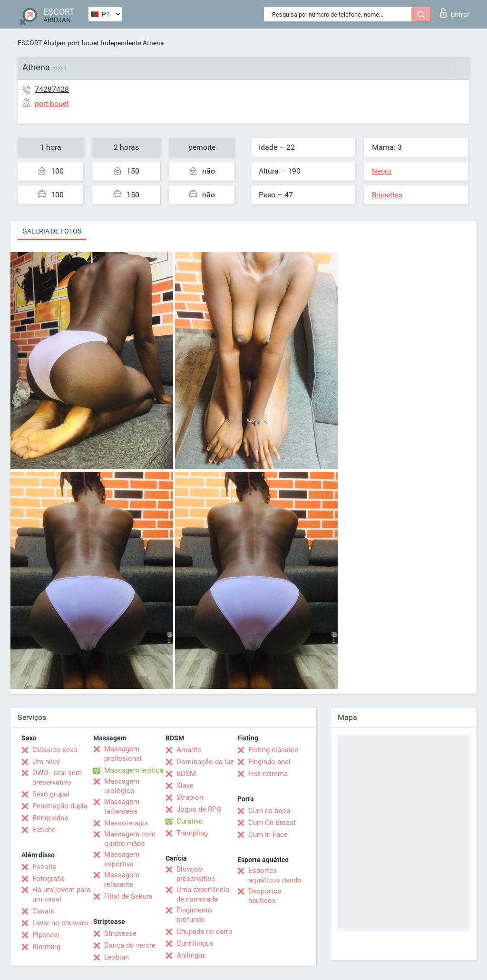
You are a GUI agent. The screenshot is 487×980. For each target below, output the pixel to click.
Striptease (120, 933)
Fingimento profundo (194, 915)
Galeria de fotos (52, 231)
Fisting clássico (273, 750)
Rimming (46, 947)
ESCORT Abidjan (42, 43)
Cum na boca (269, 811)
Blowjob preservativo (196, 874)
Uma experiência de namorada (203, 894)
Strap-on (190, 797)
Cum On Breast (272, 823)
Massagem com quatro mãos (130, 839)
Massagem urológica (122, 786)
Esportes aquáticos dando (275, 875)
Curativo (190, 821)
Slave (185, 786)
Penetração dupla (60, 806)
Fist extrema (268, 774)
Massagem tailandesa (122, 806)
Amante (189, 750)
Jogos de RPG (199, 809)
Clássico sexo (55, 750)
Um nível (46, 762)
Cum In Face (268, 834)
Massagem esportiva (122, 859)
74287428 (52, 89)
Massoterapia (126, 823)
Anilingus (191, 955)
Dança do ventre (130, 945)
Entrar (455, 13)
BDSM (186, 774)
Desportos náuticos (265, 896)
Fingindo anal (269, 762)
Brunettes (387, 195)
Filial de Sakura (128, 896)
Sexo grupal (51, 794)
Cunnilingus (195, 943)
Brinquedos (50, 818)
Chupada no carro (205, 931)
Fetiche (44, 830)
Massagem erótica (134, 770)
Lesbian (117, 957)
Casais (43, 911)
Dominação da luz (205, 762)
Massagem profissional (123, 754)
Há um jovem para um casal (61, 894)
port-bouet (83, 43)
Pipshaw (46, 935)
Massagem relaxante (122, 880)
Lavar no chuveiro (60, 923)
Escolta (44, 867)
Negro (382, 171)
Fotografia (49, 879)
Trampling (192, 833)
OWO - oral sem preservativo (57, 777)
